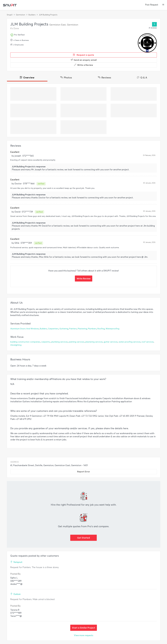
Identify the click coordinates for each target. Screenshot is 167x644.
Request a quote (83, 55)
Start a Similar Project (84, 628)
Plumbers (92, 329)
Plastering (82, 329)
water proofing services (130, 342)
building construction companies (25, 342)
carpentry (46, 342)
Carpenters (53, 329)
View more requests (84, 635)
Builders (32, 15)
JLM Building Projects (48, 15)
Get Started (83, 538)
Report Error (84, 472)
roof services (148, 342)
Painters (73, 329)
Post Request (152, 5)
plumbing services (60, 342)
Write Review (84, 279)
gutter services (111, 342)
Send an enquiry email (84, 60)
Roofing (101, 329)
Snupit (10, 15)
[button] (163, 5)
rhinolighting (16, 345)
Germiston (21, 15)
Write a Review (83, 65)
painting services (77, 342)
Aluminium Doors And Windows (25, 329)
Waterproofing (112, 329)
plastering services (94, 342)
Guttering (64, 329)
